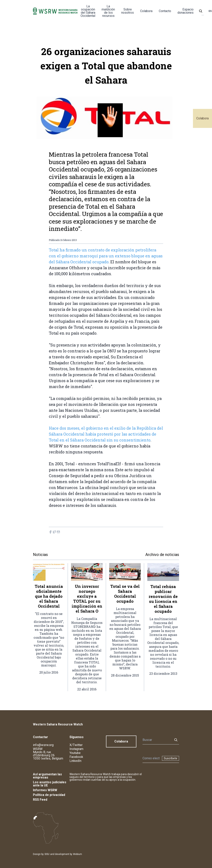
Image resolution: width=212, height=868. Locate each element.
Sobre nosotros (128, 11)
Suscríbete (171, 758)
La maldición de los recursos (108, 11)
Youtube (75, 753)
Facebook (76, 757)
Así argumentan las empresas (47, 776)
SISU (47, 854)
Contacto (165, 11)
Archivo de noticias (162, 555)
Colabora (202, 118)
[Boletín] (151, 758)
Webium (78, 854)
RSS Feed (40, 800)
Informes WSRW (45, 790)
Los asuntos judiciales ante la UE (50, 784)
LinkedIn (75, 761)
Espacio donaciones (185, 11)
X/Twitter (76, 745)
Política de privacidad (49, 795)
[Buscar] (156, 740)
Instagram (76, 749)
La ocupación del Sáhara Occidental (88, 11)
